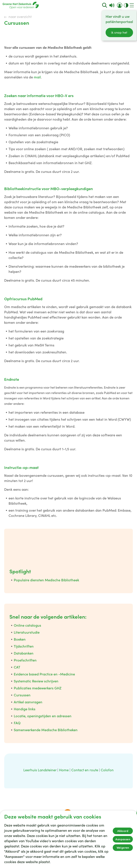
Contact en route (85, 770)
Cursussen (22, 695)
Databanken (24, 653)
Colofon (107, 770)
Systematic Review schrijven (36, 681)
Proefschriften (25, 660)
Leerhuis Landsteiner (40, 770)
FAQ (17, 723)
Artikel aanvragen (28, 702)
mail (37, 77)
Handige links (25, 709)
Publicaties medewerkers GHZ (38, 688)
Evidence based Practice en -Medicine (44, 674)
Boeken (20, 639)
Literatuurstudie (27, 632)
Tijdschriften (24, 646)
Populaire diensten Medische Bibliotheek (46, 580)
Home (64, 770)
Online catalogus (27, 625)
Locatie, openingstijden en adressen (43, 716)
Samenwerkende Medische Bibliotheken (46, 730)
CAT (17, 667)
